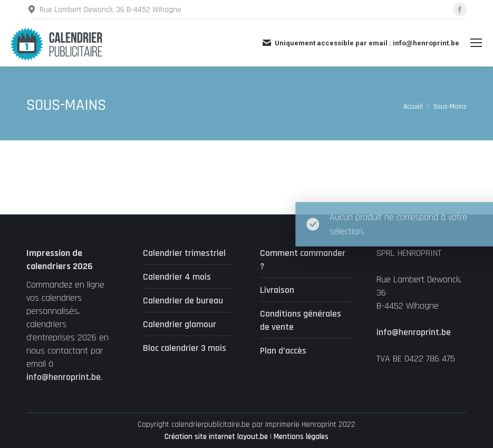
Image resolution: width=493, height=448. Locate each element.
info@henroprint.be (64, 377)
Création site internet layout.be (216, 437)
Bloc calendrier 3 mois (185, 348)
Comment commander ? (303, 260)
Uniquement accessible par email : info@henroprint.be (360, 43)
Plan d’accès (283, 351)
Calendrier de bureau (183, 301)
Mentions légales (301, 437)
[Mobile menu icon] (476, 43)
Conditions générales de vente (301, 320)
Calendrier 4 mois (177, 277)
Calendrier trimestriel (184, 253)
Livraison (277, 290)
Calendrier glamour (180, 324)
